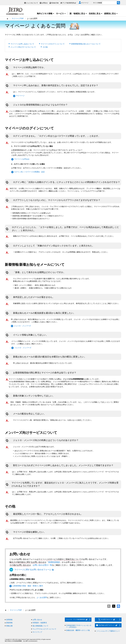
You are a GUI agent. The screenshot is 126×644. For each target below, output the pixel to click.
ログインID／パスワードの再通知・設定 (29, 172)
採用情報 (9, 620)
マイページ (20, 96)
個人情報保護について (40, 626)
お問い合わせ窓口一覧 (42, 565)
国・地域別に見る (78, 14)
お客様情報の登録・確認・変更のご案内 (28, 586)
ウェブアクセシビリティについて (44, 629)
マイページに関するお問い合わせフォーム (34, 570)
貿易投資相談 (54, 562)
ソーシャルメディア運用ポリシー (108, 631)
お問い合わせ (37, 620)
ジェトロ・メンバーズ (22, 326)
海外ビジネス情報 (46, 14)
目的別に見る (96, 14)
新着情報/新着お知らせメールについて (86, 44)
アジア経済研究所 (69, 3)
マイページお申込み (22, 159)
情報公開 (9, 626)
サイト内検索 (98, 3)
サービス (61, 14)
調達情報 (9, 623)
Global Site (55, 3)
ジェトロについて (32, 3)
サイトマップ (37, 632)
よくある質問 (42, 597)
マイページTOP (18, 18)
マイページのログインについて (53, 44)
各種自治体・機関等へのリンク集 (78, 630)
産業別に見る (111, 14)
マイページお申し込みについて (22, 44)
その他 (45, 47)
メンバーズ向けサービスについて (23, 47)
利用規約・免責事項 (40, 623)
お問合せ (45, 3)
